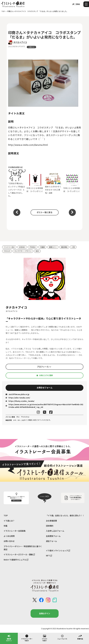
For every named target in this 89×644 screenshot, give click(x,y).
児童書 (42, 247)
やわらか (7, 251)
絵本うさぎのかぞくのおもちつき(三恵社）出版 (54, 183)
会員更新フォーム (53, 536)
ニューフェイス (62, 637)
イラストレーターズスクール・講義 (19, 554)
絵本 (37, 251)
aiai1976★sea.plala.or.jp (17, 394)
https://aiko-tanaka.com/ (18, 398)
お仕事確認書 (51, 521)
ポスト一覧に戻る (45, 212)
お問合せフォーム (45, 388)
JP (73, 4)
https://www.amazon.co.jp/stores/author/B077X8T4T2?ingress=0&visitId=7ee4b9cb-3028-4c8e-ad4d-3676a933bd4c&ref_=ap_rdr (44, 406)
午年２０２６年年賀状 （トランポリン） (35, 183)
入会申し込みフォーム (55, 531)
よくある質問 (9, 536)
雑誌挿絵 (64, 247)
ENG (78, 4)
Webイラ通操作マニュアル (16, 560)
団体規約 (50, 526)
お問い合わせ (9, 541)
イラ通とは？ (9, 521)
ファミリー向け (9, 247)
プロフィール (44, 367)
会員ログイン (45, 613)
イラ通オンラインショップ (58, 551)
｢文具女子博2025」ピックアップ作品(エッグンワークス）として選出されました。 (17, 183)
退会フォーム (51, 541)
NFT (49, 556)
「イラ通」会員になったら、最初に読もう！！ (65, 515)
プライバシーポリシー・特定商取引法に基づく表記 (23, 548)
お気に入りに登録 (44, 375)
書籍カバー (53, 247)
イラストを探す (45, 638)
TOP (6, 515)
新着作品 (80, 637)
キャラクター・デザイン (23, 251)
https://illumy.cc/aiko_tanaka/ (20, 401)
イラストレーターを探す (27, 638)
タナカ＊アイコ (20, 42)
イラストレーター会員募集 (15, 531)
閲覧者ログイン (9, 638)
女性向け (22, 247)
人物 (73, 247)
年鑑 (5, 526)
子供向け (33, 247)
